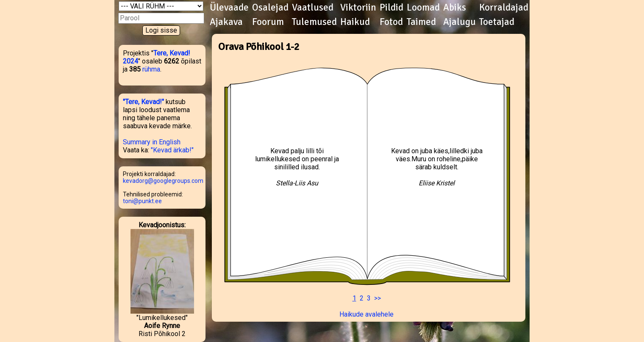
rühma (151, 69)
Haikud (355, 22)
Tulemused (314, 22)
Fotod (391, 22)
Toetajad (497, 22)
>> (378, 298)
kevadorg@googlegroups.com (163, 181)
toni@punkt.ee (142, 201)
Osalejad (270, 8)
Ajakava (226, 22)
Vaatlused (313, 8)
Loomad (423, 8)
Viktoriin (358, 8)
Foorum (268, 22)
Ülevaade (229, 8)
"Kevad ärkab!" (172, 150)
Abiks (455, 8)
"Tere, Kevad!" (143, 102)
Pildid (391, 8)
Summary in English (152, 142)
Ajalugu (459, 22)
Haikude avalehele (366, 314)
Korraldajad (504, 8)
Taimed (421, 22)
